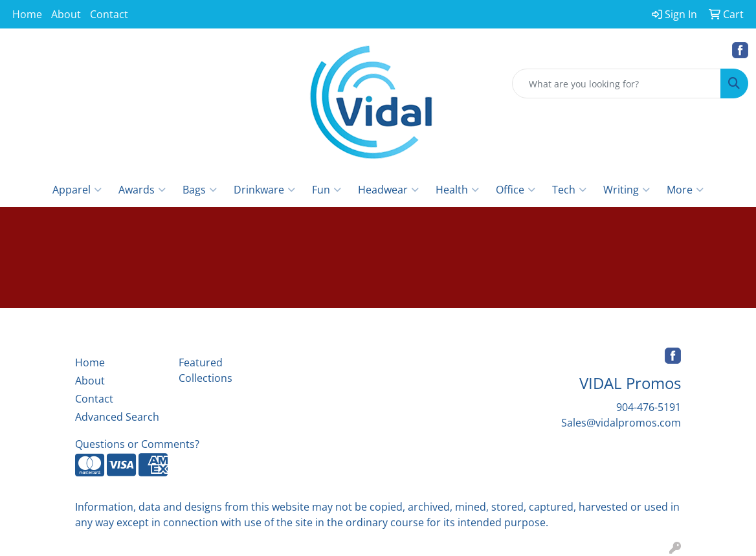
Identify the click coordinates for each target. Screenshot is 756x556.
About (66, 14)
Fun (327, 190)
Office (516, 190)
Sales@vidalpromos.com (621, 423)
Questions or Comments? (137, 444)
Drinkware (264, 190)
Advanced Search (117, 417)
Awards (142, 190)
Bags (200, 190)
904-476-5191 (649, 407)
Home (27, 14)
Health (457, 190)
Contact (109, 14)
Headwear (388, 190)
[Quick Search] (617, 83)
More (685, 190)
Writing (627, 190)
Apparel (77, 190)
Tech (569, 190)
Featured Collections (206, 370)
